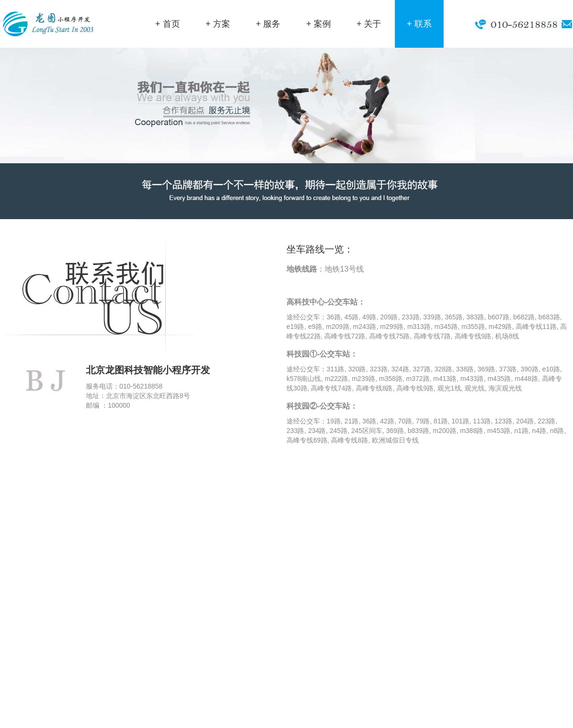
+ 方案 (218, 24)
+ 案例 (318, 24)
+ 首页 (168, 24)
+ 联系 (419, 24)
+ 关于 (369, 24)
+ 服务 (268, 24)
